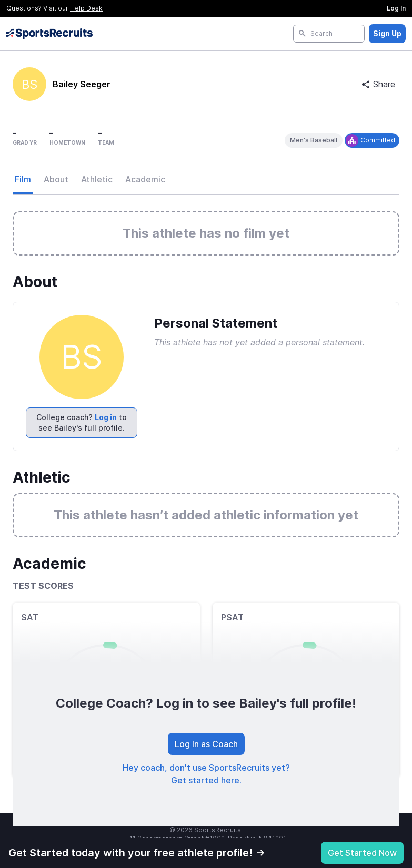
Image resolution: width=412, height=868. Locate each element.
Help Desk (86, 8)
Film (23, 179)
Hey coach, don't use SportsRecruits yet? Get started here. (206, 774)
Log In (396, 8)
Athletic (97, 179)
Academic (145, 179)
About (56, 179)
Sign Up (387, 33)
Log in (106, 417)
